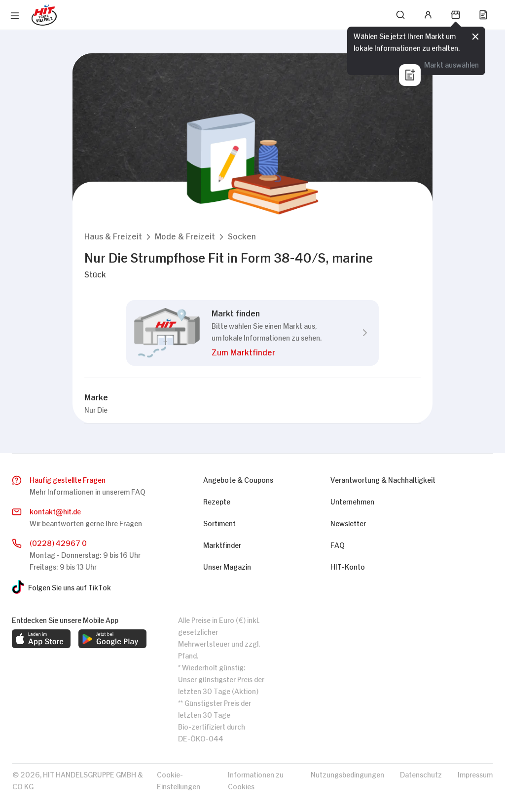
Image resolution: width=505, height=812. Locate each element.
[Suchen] (400, 15)
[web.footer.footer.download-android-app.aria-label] (112, 639)
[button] (113, 236)
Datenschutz (421, 774)
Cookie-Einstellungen (179, 780)
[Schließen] (475, 37)
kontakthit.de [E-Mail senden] (55, 511)
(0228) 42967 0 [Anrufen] (58, 542)
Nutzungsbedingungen (347, 774)
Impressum (475, 774)
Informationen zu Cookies (256, 780)
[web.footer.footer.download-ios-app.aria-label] (41, 639)
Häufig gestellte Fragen (68, 479)
